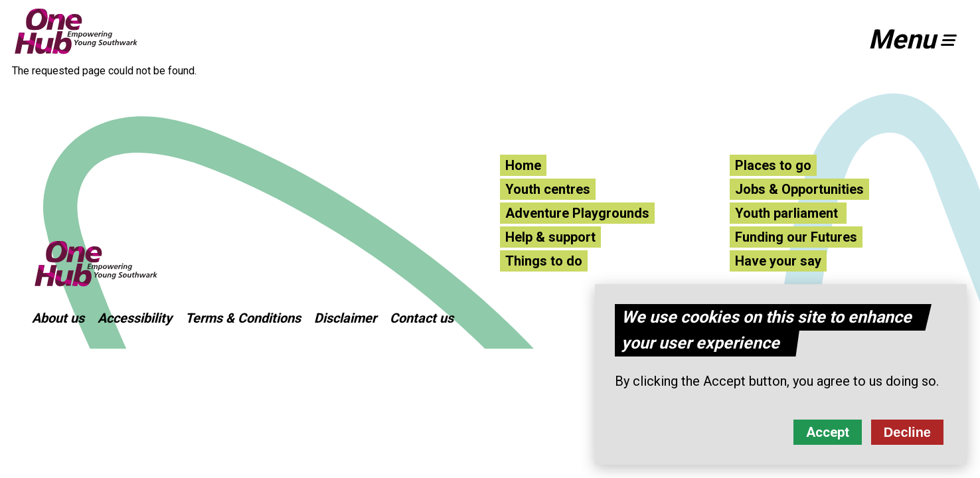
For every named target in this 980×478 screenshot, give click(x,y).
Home (523, 165)
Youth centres (548, 189)
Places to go (773, 165)
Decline (907, 436)
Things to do (544, 261)
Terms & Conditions (243, 318)
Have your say (778, 261)
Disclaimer (345, 318)
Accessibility (135, 318)
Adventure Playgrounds (577, 213)
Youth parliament (788, 213)
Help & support (550, 237)
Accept (828, 436)
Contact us (422, 318)
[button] (918, 40)
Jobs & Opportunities (799, 189)
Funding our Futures (796, 237)
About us (58, 318)
